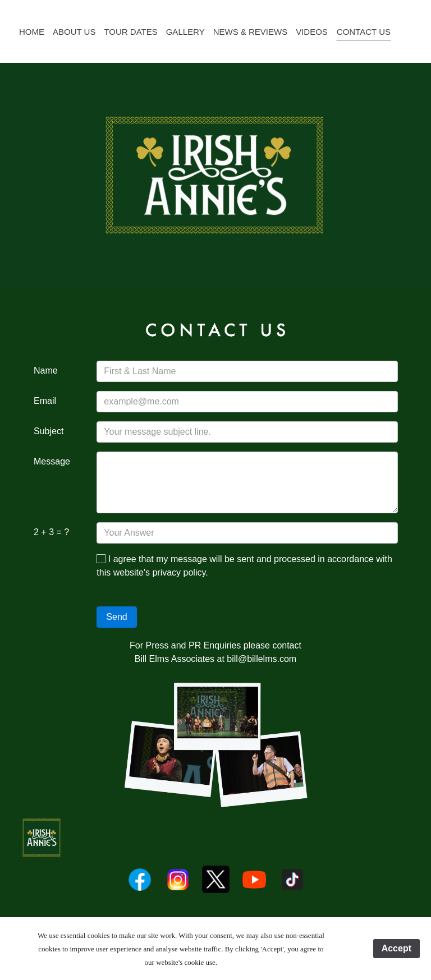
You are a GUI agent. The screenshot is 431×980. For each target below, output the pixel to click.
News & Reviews (251, 32)
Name (46, 371)
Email (45, 401)
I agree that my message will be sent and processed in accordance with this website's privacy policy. (244, 566)
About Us (74, 32)
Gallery (185, 32)
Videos (312, 32)
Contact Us (364, 32)
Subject (49, 431)
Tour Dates (130, 32)
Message (52, 461)
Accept (396, 948)
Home (32, 32)
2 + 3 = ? (51, 532)
